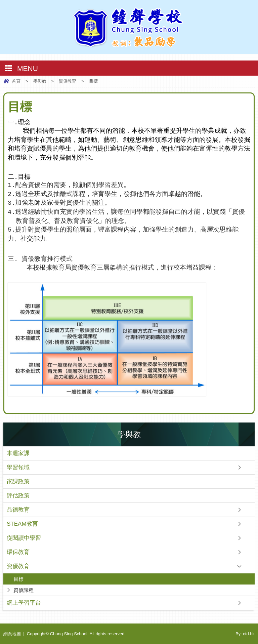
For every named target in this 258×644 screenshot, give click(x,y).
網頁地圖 (12, 634)
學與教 (40, 81)
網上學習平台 (24, 603)
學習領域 (18, 467)
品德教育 (18, 510)
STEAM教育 (22, 524)
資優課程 (24, 590)
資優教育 (68, 81)
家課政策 (18, 481)
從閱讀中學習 (24, 538)
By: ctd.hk (245, 634)
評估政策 (18, 496)
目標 (18, 579)
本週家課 (18, 453)
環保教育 (18, 552)
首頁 (16, 81)
